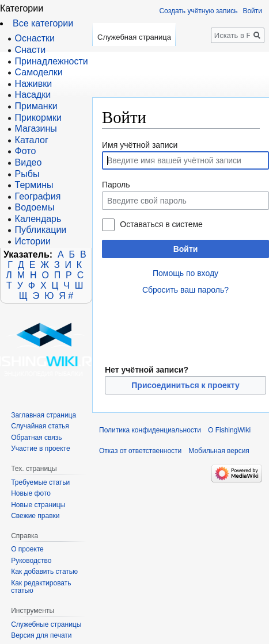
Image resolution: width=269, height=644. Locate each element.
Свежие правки (35, 516)
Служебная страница (134, 37)
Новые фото (31, 493)
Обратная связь (36, 438)
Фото (26, 151)
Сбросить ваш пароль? (185, 290)
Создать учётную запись (198, 11)
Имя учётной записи (140, 145)
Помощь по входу (185, 273)
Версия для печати (41, 635)
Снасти (31, 50)
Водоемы (35, 207)
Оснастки (35, 38)
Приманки (36, 106)
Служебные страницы (46, 624)
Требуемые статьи (40, 482)
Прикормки (38, 118)
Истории (33, 241)
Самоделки (39, 72)
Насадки (33, 95)
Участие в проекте (40, 448)
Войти (186, 249)
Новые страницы (38, 505)
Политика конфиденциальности (150, 430)
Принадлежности (52, 61)
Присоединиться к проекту (185, 385)
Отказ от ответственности (140, 451)
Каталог (32, 140)
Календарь (38, 219)
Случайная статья (40, 426)
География (38, 196)
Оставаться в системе (161, 224)
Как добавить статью (44, 572)
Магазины (36, 129)
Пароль (116, 185)
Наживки (34, 84)
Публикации (41, 230)
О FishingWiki (229, 430)
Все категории (43, 23)
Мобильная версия (219, 451)
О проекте (27, 549)
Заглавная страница (43, 415)
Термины (34, 185)
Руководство (31, 561)
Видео (29, 162)
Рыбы (27, 174)
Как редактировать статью (41, 587)
